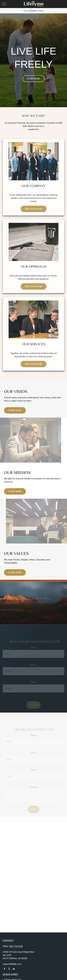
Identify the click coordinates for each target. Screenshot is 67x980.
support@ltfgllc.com (12, 964)
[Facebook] (4, 969)
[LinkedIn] (14, 969)
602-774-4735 (16, 946)
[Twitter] (9, 969)
